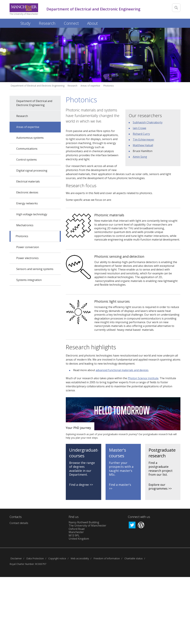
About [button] (92, 23)
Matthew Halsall (143, 145)
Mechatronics (25, 225)
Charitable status (134, 558)
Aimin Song (140, 157)
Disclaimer (16, 558)
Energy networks (27, 203)
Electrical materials (28, 181)
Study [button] (25, 23)
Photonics (109, 86)
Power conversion (28, 247)
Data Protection (35, 558)
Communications (27, 149)
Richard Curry (141, 134)
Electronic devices (27, 192)
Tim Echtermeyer (144, 140)
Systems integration (29, 280)
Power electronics (27, 258)
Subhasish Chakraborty (148, 122)
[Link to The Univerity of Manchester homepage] (24, 9)
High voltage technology (32, 214)
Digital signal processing (32, 171)
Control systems (27, 160)
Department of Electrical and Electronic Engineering (38, 86)
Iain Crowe (139, 128)
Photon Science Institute (143, 378)
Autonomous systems (30, 138)
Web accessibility (80, 558)
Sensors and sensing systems (35, 269)
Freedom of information (107, 558)
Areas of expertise (90, 86)
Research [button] (47, 23)
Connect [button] (71, 23)
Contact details (19, 523)
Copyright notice (57, 558)
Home (13, 23)
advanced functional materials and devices (122, 370)
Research (73, 86)
